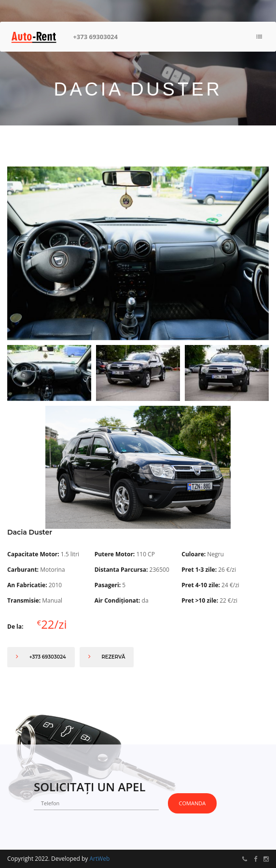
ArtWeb (99, 859)
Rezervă (107, 657)
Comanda (193, 803)
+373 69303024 (95, 37)
